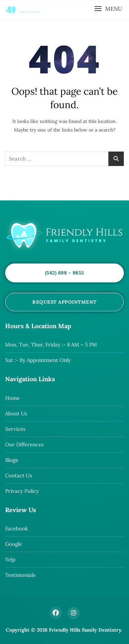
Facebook (17, 528)
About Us (16, 413)
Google (14, 544)
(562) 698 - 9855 (65, 273)
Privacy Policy (22, 491)
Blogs (12, 460)
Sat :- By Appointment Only (38, 360)
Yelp (10, 559)
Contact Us (19, 475)
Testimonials (20, 575)
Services (15, 429)
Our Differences (24, 444)
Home (12, 398)
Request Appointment (64, 302)
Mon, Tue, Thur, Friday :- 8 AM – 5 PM (51, 345)
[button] (108, 9)
